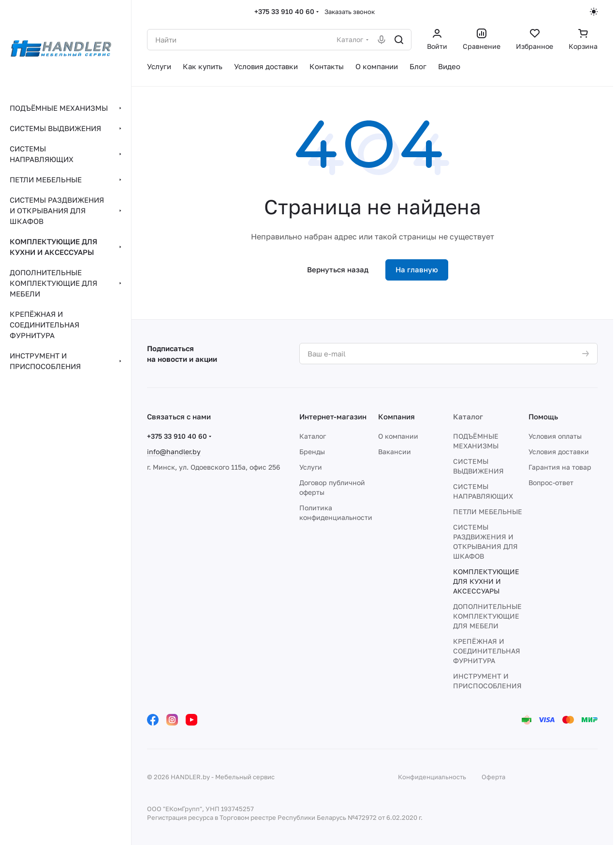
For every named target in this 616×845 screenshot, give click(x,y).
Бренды (312, 452)
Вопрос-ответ (551, 482)
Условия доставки (559, 452)
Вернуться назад (338, 269)
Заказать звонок (350, 12)
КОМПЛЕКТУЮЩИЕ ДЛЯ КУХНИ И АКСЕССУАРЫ (486, 581)
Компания (396, 416)
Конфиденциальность (432, 777)
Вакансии (395, 452)
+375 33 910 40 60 (284, 11)
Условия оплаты (555, 436)
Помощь (543, 416)
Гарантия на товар (560, 467)
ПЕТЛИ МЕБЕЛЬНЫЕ (488, 511)
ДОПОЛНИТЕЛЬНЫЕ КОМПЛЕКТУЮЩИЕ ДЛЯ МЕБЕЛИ (487, 616)
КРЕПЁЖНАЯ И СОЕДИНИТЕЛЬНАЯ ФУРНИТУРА (487, 651)
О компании (398, 436)
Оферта (493, 777)
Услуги (311, 467)
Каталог (313, 436)
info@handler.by (174, 452)
